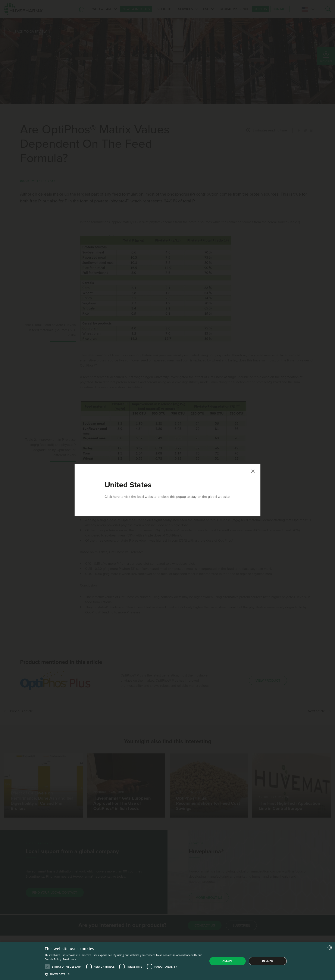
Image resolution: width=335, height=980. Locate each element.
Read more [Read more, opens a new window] (69, 959)
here (116, 497)
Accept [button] (227, 961)
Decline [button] (268, 961)
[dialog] (167, 961)
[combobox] (330, 948)
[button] (124, 974)
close (165, 497)
